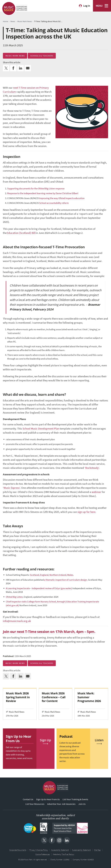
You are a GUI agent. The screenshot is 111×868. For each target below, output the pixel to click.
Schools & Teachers (42, 56)
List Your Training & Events (75, 799)
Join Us (82, 804)
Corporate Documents (18, 850)
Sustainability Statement (81, 850)
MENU (99, 6)
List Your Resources (35, 804)
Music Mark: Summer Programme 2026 (89, 697)
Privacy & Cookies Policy (39, 850)
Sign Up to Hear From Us (48, 799)
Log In (87, 6)
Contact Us (28, 799)
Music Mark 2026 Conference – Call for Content (54, 697)
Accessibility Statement (60, 850)
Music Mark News (15, 56)
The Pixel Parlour (68, 854)
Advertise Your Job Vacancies (61, 804)
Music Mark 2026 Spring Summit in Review (18, 697)
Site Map (97, 850)
